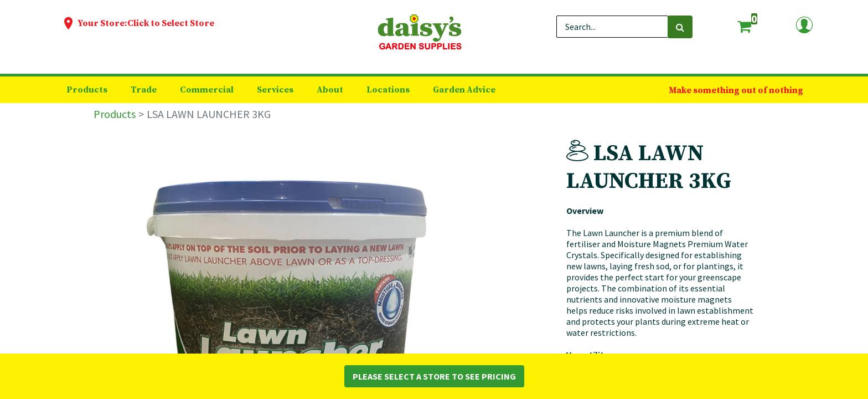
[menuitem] (87, 90)
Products (115, 114)
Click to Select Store (171, 23)
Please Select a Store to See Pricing (434, 376)
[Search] (680, 27)
